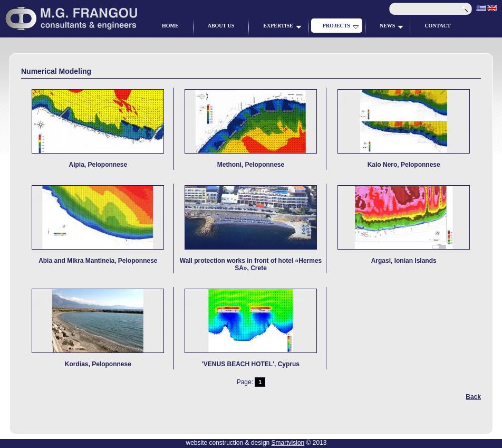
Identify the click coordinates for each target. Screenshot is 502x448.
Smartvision (288, 443)
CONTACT (437, 26)
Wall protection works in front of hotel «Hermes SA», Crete (251, 258)
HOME (170, 26)
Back (473, 397)
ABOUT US (221, 26)
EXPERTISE (282, 26)
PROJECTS (341, 26)
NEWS (392, 26)
